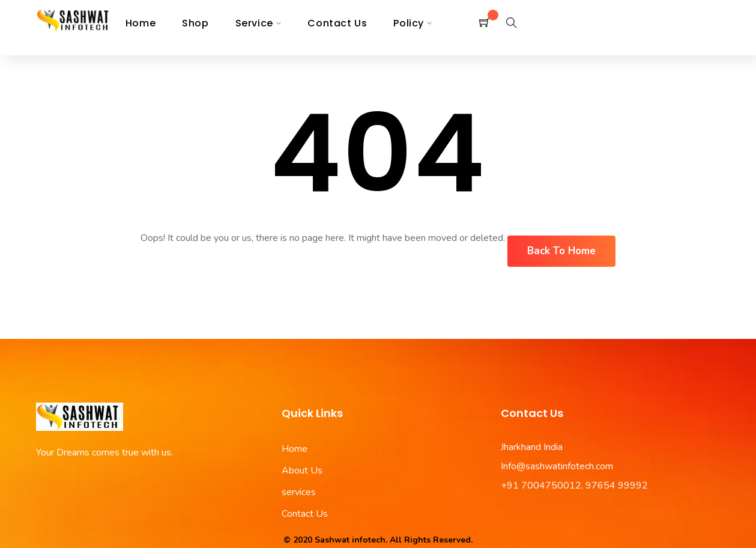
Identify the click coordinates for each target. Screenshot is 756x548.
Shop (195, 23)
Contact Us (305, 514)
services (299, 492)
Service (254, 23)
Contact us (337, 23)
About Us (302, 470)
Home (141, 23)
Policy (409, 23)
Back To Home (561, 251)
